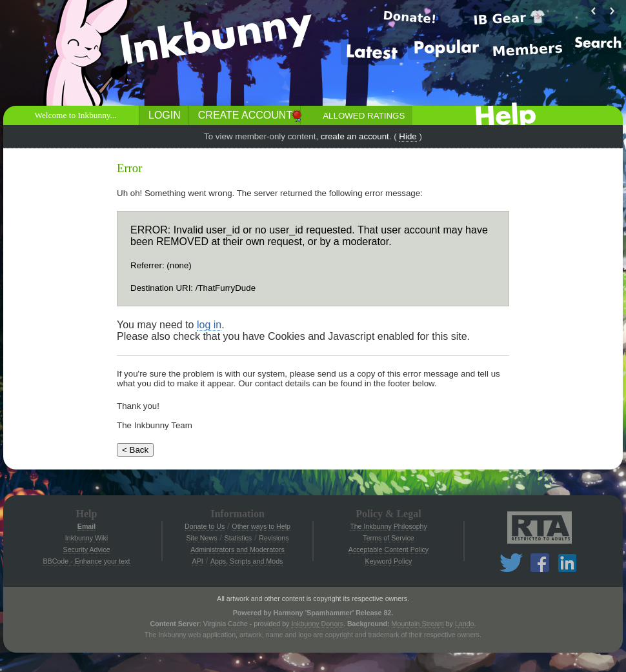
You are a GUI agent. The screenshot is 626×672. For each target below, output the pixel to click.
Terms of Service (388, 538)
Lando (465, 624)
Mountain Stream (418, 624)
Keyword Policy (389, 561)
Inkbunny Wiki (86, 538)
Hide (408, 136)
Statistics (238, 538)
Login (165, 115)
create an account (355, 136)
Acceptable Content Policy (389, 549)
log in (209, 325)
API (198, 561)
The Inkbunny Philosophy (389, 526)
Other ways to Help (261, 526)
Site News (201, 538)
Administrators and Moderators (237, 549)
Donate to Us (205, 526)
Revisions (274, 538)
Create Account (245, 115)
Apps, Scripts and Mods (247, 561)
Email (86, 526)
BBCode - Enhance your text (86, 561)
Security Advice (87, 549)
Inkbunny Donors (317, 624)
